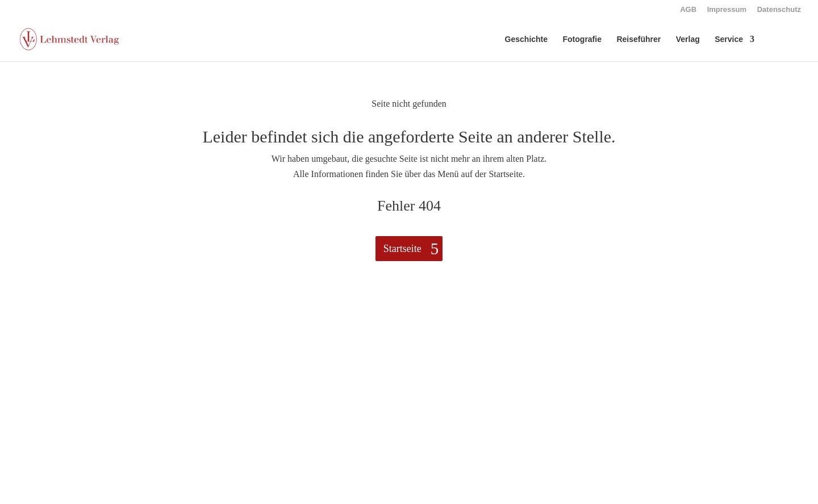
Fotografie (582, 39)
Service (729, 39)
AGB (688, 10)
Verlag (688, 39)
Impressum (727, 10)
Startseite (402, 249)
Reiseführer (638, 39)
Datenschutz (779, 10)
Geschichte (526, 39)
